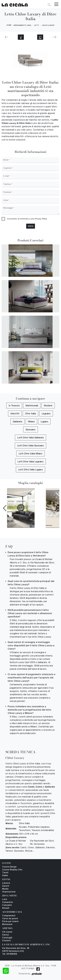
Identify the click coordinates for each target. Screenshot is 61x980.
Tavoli (5, 873)
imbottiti (15, 413)
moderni (48, 405)
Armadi (6, 908)
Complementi (9, 916)
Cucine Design (9, 867)
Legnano (46, 413)
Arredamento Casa (22, 25)
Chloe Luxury (48, 25)
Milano (31, 421)
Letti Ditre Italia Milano (31, 454)
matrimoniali (32, 405)
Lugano (44, 421)
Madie (5, 889)
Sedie (5, 876)
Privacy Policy (41, 219)
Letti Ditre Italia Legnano (30, 462)
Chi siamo (7, 932)
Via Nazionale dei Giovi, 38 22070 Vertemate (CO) (16, 950)
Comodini (7, 905)
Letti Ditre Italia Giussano (31, 446)
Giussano (31, 430)
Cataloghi (7, 938)
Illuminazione (9, 892)
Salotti (6, 886)
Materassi (7, 924)
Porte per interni (10, 922)
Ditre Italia (30, 413)
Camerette (8, 902)
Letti (37, 25)
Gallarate (18, 421)
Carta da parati (10, 919)
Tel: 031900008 (10, 954)
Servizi (6, 935)
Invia (31, 226)
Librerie (6, 883)
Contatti (7, 941)
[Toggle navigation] (56, 4)
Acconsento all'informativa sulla (27, 219)
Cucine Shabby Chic (12, 870)
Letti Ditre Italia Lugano (31, 470)
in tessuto (14, 405)
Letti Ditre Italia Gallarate (30, 438)
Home (9, 25)
